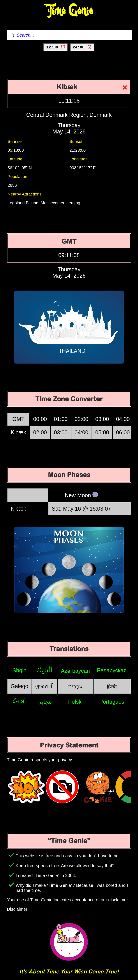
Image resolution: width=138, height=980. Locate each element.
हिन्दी (112, 687)
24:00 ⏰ (82, 47)
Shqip (19, 670)
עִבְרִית (75, 686)
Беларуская (112, 670)
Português (112, 702)
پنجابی (45, 702)
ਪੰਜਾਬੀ (19, 701)
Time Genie (69, 11)
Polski (75, 702)
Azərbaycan (75, 671)
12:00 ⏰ (56, 47)
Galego (20, 686)
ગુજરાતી (45, 686)
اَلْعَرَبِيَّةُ (45, 670)
